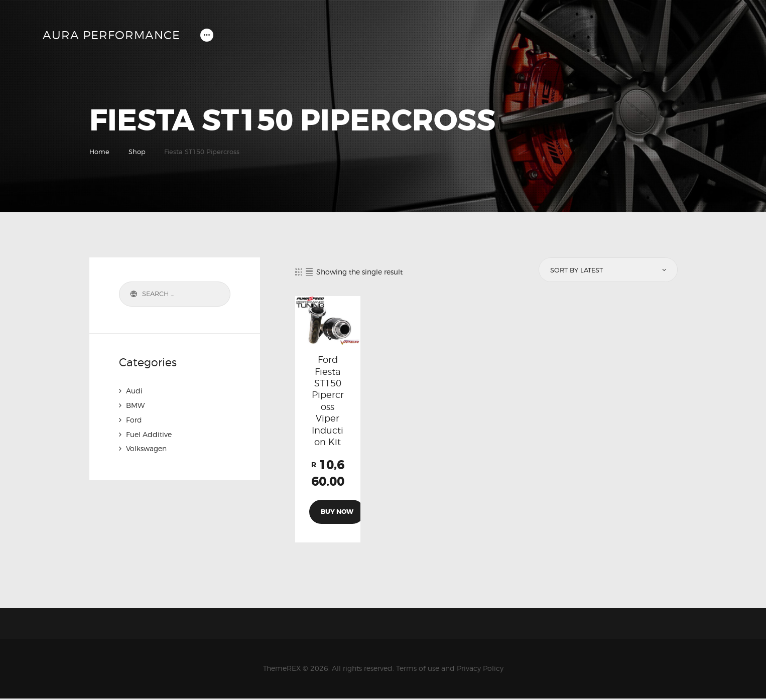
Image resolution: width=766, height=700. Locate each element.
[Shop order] (607, 270)
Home (99, 152)
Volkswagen (146, 447)
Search (132, 294)
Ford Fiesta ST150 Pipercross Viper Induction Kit (328, 401)
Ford (134, 419)
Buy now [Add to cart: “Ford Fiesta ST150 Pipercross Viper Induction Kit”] (337, 513)
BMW (135, 405)
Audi (134, 391)
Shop (137, 152)
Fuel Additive (149, 433)
